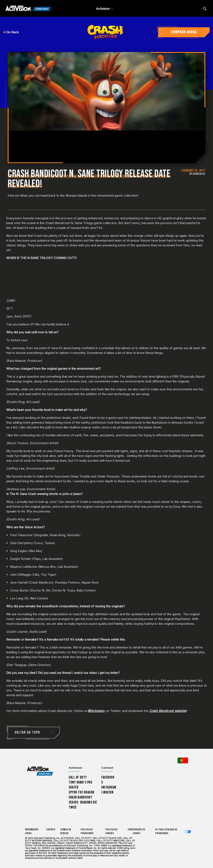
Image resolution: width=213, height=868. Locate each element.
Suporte (51, 830)
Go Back (11, 32)
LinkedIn (107, 792)
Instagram (109, 787)
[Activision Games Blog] (28, 9)
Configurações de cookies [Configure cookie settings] (136, 831)
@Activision (96, 711)
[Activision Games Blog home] (40, 771)
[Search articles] (205, 9)
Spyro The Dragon (81, 792)
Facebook (108, 777)
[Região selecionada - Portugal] (183, 760)
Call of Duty (78, 777)
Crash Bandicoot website (168, 711)
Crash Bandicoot (80, 797)
